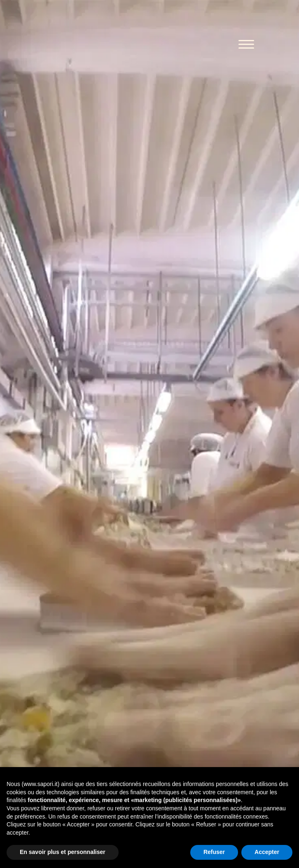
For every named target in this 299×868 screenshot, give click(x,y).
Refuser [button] (214, 852)
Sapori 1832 (97, 45)
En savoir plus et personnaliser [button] (63, 852)
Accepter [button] (267, 852)
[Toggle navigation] (246, 45)
